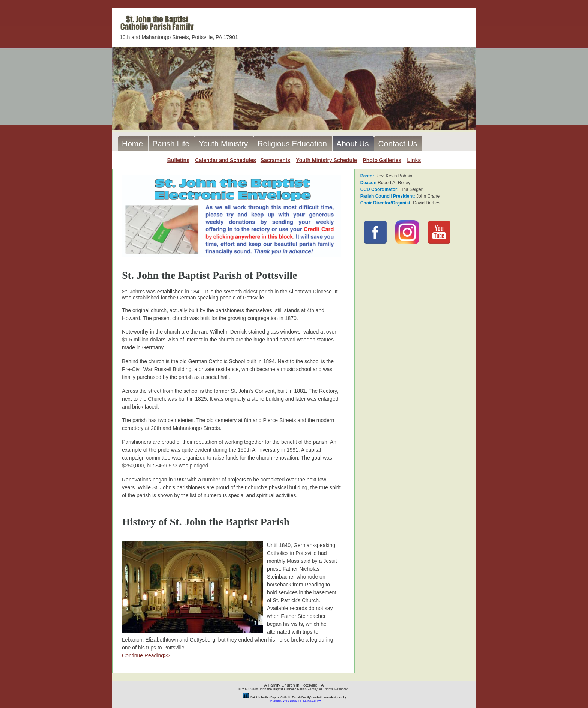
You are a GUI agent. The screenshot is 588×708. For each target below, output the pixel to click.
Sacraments (275, 160)
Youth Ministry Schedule (326, 160)
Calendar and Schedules (226, 160)
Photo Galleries (382, 160)
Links (414, 160)
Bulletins (178, 160)
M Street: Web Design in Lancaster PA (295, 701)
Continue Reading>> (146, 655)
